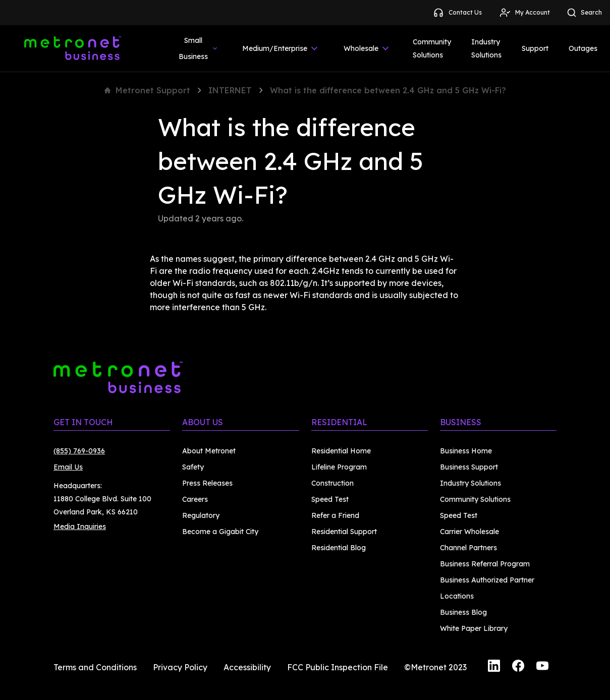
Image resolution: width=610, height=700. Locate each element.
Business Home (466, 451)
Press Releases (207, 483)
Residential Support (344, 532)
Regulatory (201, 515)
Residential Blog (339, 548)
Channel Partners (468, 548)
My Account (524, 13)
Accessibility (247, 667)
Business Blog (463, 612)
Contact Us (457, 13)
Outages (583, 48)
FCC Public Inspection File (338, 667)
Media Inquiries (80, 527)
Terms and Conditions (95, 667)
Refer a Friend (335, 515)
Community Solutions (432, 48)
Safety (193, 467)
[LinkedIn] (494, 667)
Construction (332, 483)
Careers (195, 499)
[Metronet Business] (73, 48)
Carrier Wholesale (469, 532)
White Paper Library (474, 628)
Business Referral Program (485, 564)
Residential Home (341, 451)
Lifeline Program (339, 467)
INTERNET (230, 90)
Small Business (199, 48)
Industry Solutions (486, 48)
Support (535, 48)
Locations (457, 596)
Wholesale (367, 48)
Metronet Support (147, 90)
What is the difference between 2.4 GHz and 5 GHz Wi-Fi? (388, 90)
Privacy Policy (180, 667)
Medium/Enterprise (281, 48)
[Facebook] (518, 667)
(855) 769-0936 (79, 451)
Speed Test (330, 499)
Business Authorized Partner (487, 580)
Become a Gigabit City (220, 532)
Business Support (469, 467)
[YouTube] (542, 667)
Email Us (68, 467)
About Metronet (209, 451)
